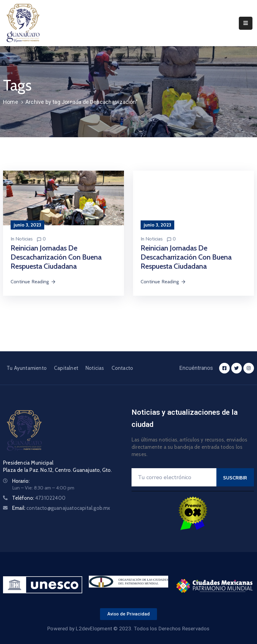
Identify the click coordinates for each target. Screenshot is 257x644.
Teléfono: (39, 498)
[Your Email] (174, 477)
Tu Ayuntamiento (27, 368)
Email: (61, 508)
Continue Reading (33, 282)
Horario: (21, 481)
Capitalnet (66, 368)
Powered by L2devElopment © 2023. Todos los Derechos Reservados (128, 629)
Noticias (24, 239)
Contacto (122, 368)
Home (11, 102)
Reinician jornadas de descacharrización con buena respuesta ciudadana (56, 257)
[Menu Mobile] (246, 23)
